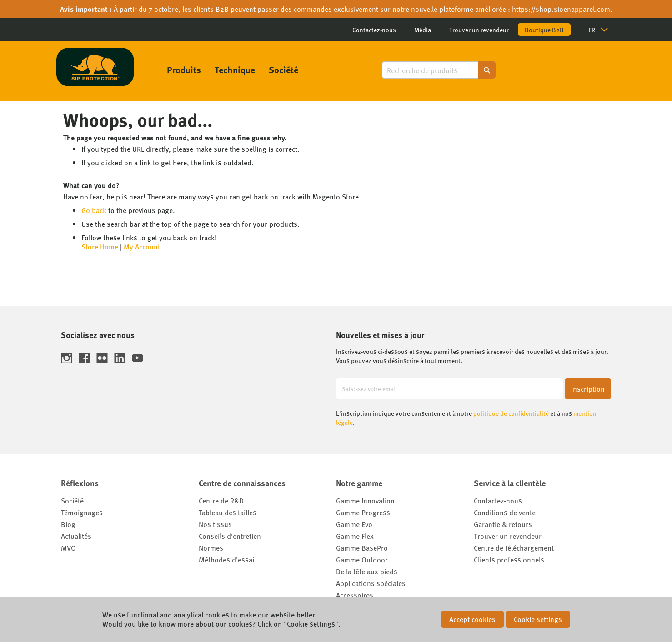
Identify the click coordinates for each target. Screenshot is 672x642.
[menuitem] (184, 70)
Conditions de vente (505, 512)
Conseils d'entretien (230, 536)
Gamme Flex (355, 536)
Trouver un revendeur (479, 30)
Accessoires (355, 595)
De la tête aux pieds (367, 571)
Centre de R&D (221, 500)
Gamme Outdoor (362, 560)
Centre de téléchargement (514, 548)
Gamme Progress (363, 512)
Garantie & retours (503, 524)
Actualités (76, 536)
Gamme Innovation (365, 500)
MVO (68, 548)
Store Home (100, 246)
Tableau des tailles (228, 512)
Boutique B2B (544, 30)
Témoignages (82, 512)
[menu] (233, 70)
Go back (94, 210)
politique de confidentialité (511, 413)
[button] (602, 30)
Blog (68, 524)
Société (72, 500)
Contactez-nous (374, 30)
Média (423, 30)
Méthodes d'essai (226, 560)
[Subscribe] (588, 389)
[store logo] (95, 67)
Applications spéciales (371, 583)
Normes (211, 548)
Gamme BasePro (362, 548)
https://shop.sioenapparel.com (561, 9)
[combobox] (439, 70)
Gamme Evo (354, 524)
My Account (142, 246)
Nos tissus (215, 524)
